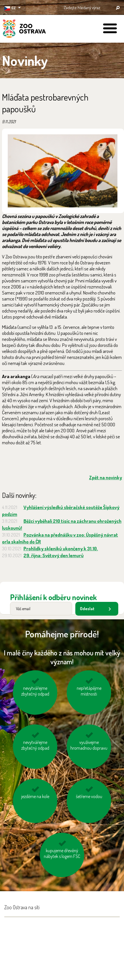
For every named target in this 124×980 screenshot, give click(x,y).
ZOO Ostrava (24, 30)
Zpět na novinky (106, 477)
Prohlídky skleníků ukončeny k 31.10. (61, 548)
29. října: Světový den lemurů (54, 555)
